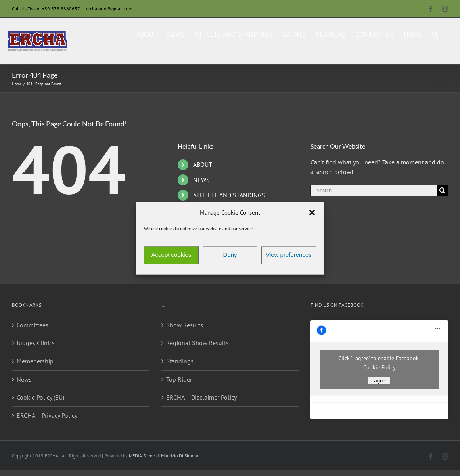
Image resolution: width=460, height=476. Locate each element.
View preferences (289, 255)
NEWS (201, 180)
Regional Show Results (197, 343)
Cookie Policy (379, 367)
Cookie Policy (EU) (40, 397)
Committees (33, 325)
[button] (312, 213)
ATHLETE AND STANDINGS (229, 195)
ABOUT (203, 164)
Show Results (185, 325)
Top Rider (179, 379)
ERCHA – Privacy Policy (47, 415)
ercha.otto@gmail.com (109, 9)
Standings (180, 361)
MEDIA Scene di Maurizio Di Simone (164, 456)
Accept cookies (172, 255)
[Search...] (374, 190)
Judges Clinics (36, 343)
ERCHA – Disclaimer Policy (201, 397)
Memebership (35, 361)
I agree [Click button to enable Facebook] (379, 381)
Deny (230, 255)
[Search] (442, 190)
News (24, 379)
